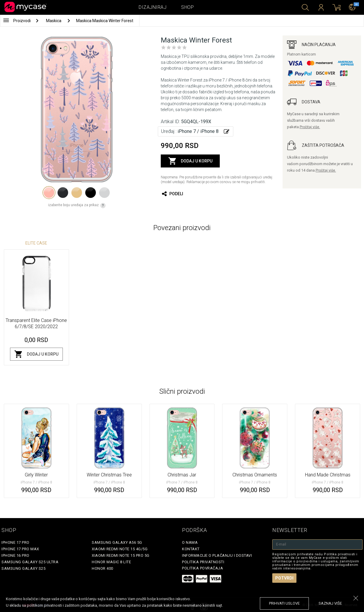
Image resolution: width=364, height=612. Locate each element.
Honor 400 (103, 568)
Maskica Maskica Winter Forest (105, 21)
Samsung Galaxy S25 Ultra (30, 562)
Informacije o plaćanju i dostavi (217, 555)
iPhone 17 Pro (15, 542)
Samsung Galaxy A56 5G (117, 542)
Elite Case (36, 243)
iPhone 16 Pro (15, 555)
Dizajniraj (153, 7)
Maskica (54, 21)
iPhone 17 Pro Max (20, 549)
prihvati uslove (284, 603)
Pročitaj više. (310, 127)
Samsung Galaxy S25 (23, 568)
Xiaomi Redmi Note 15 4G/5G (120, 549)
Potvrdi (284, 578)
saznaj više (330, 603)
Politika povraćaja (203, 568)
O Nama (190, 542)
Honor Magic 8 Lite (111, 562)
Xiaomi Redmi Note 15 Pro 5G (121, 555)
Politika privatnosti (203, 562)
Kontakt (191, 549)
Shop (187, 7)
